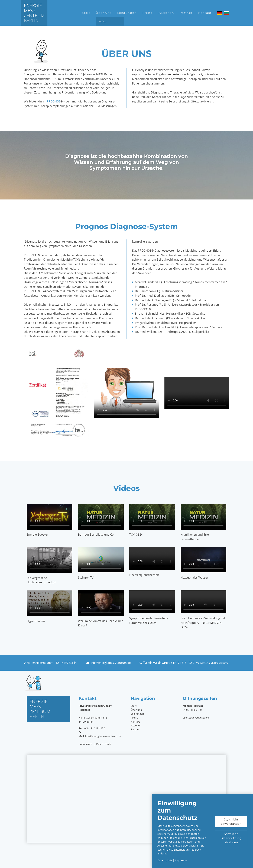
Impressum (85, 744)
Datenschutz (104, 744)
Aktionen (166, 13)
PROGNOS (54, 101)
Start (86, 13)
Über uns (104, 13)
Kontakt (205, 13)
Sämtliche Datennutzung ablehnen (231, 838)
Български (226, 13)
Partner (186, 13)
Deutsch (220, 13)
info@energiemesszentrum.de (111, 663)
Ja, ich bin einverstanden (231, 822)
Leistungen (127, 13)
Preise (148, 13)
